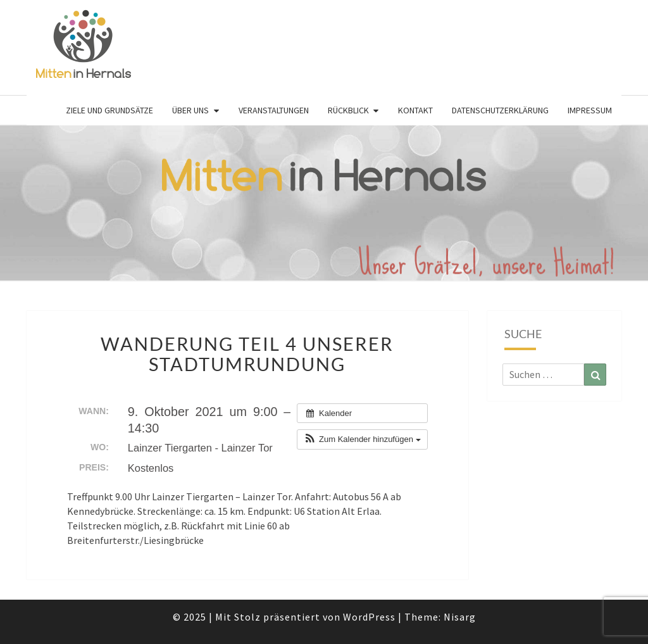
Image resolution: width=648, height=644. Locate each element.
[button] (362, 439)
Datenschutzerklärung (500, 110)
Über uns (190, 110)
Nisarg (460, 617)
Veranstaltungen (274, 110)
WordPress (369, 617)
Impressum (590, 110)
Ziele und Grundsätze (109, 110)
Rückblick (348, 110)
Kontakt (415, 110)
